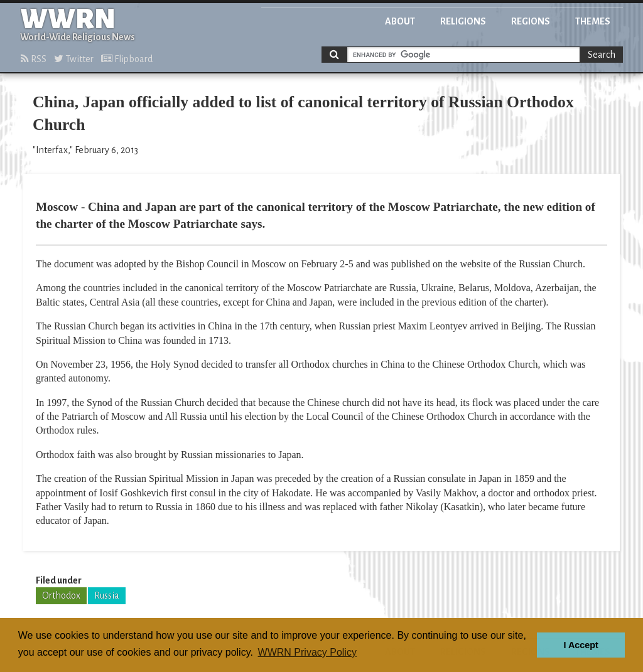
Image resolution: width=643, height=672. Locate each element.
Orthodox (61, 595)
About (400, 21)
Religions (463, 21)
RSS (34, 59)
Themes (593, 21)
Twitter (74, 59)
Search (602, 55)
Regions (531, 21)
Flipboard (127, 59)
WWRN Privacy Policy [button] (307, 652)
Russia (107, 595)
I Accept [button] (581, 645)
